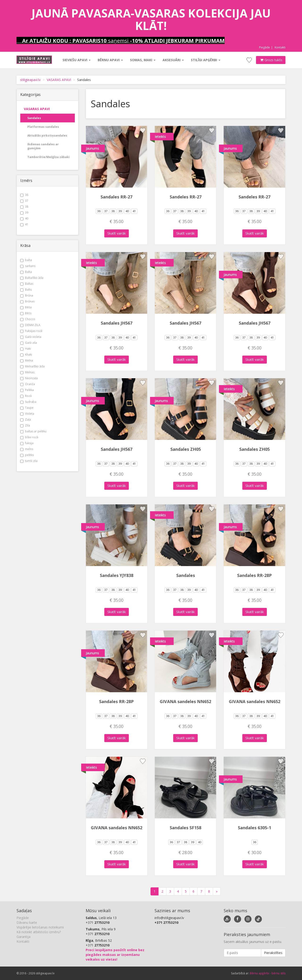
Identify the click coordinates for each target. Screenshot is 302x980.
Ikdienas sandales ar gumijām (43, 146)
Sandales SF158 (185, 828)
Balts (26, 290)
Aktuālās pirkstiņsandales (47, 135)
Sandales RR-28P (254, 575)
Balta (26, 272)
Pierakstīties (273, 953)
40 (24, 218)
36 (24, 195)
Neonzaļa (29, 378)
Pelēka (27, 390)
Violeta (27, 414)
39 (24, 213)
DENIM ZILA (30, 325)
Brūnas (27, 301)
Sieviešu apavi (77, 60)
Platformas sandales (43, 127)
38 (24, 207)
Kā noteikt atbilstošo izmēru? (39, 932)
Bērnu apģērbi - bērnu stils (268, 973)
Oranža (28, 384)
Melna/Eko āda (32, 366)
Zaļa (26, 419)
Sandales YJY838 (117, 575)
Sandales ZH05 (186, 449)
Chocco (28, 319)
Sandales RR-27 (116, 197)
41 (24, 224)
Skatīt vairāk (117, 233)
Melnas (27, 372)
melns (27, 449)
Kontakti (280, 47)
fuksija (27, 443)
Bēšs (26, 313)
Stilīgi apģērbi (206, 60)
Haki (26, 349)
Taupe (27, 408)
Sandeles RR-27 (186, 197)
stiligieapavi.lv (30, 80)
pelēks (27, 455)
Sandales (34, 118)
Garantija (23, 937)
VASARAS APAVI (59, 80)
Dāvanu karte (27, 922)
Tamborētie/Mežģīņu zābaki (48, 157)
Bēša (26, 307)
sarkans (28, 266)
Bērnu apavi (110, 60)
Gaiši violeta (31, 337)
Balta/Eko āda (32, 278)
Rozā (26, 396)
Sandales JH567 (117, 323)
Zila (25, 425)
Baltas (27, 284)
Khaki (26, 355)
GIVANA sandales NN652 (255, 701)
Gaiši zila (29, 343)
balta (26, 260)
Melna (27, 360)
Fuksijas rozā (31, 331)
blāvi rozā (29, 437)
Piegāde (264, 47)
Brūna (27, 295)
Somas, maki (143, 60)
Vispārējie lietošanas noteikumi (40, 927)
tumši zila (29, 461)
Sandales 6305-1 (254, 828)
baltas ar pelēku (33, 431)
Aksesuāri (173, 60)
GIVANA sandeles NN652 (185, 701)
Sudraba (28, 402)
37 (24, 201)
